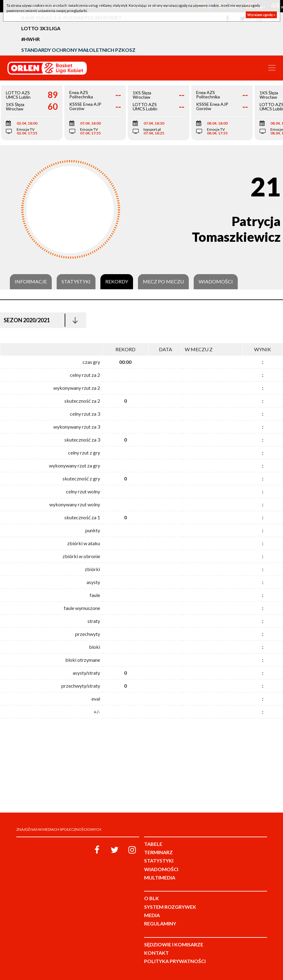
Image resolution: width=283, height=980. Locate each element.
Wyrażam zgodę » (261, 15)
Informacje (31, 282)
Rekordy (117, 282)
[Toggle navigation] (272, 68)
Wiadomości (216, 282)
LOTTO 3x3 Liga (41, 28)
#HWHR (30, 39)
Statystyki (76, 282)
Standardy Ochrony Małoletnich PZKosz (78, 50)
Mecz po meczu (163, 282)
